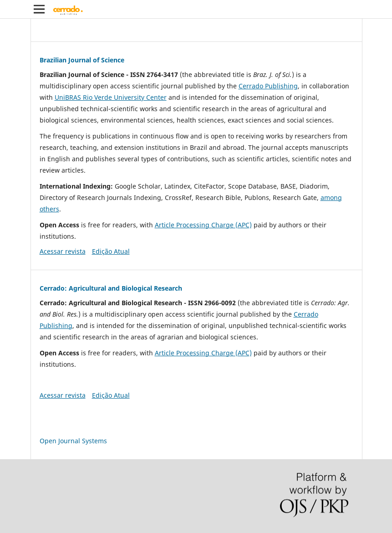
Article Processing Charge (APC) (203, 225)
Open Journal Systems (73, 441)
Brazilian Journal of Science (82, 60)
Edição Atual (111, 251)
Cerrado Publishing (268, 86)
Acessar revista (63, 251)
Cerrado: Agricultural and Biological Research (111, 288)
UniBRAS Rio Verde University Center (111, 97)
